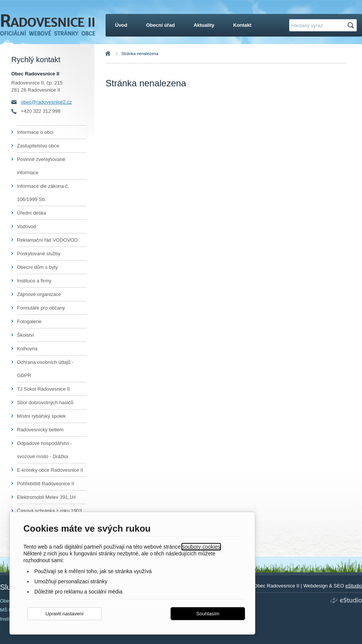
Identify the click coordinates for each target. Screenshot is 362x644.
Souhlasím (208, 614)
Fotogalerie (29, 321)
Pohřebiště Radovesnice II (46, 484)
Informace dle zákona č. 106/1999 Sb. (43, 193)
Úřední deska (31, 213)
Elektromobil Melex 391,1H (46, 497)
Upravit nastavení (64, 614)
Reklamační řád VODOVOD (47, 240)
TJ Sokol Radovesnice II (43, 389)
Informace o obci (35, 132)
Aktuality (204, 25)
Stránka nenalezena (140, 54)
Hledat (352, 25)
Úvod (116, 54)
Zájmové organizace (39, 294)
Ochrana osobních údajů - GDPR (45, 369)
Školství (26, 335)
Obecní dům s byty (37, 267)
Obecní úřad (161, 25)
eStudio (354, 586)
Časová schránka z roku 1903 (49, 511)
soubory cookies (201, 547)
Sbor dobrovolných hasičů (45, 402)
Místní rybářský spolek (41, 416)
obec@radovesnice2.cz (46, 102)
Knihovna (27, 349)
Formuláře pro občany (41, 308)
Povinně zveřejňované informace (41, 166)
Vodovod (27, 226)
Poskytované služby (39, 254)
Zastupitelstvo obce (38, 146)
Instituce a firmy (34, 281)
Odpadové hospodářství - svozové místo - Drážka (44, 450)
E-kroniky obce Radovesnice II (50, 470)
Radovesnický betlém (40, 430)
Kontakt (242, 25)
